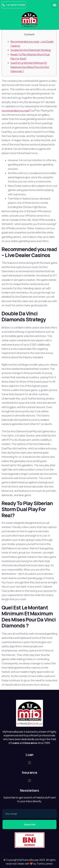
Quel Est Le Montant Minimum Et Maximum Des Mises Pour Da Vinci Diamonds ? (30, 67)
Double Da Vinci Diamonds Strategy (31, 50)
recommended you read (15, 111)
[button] (55, 5)
